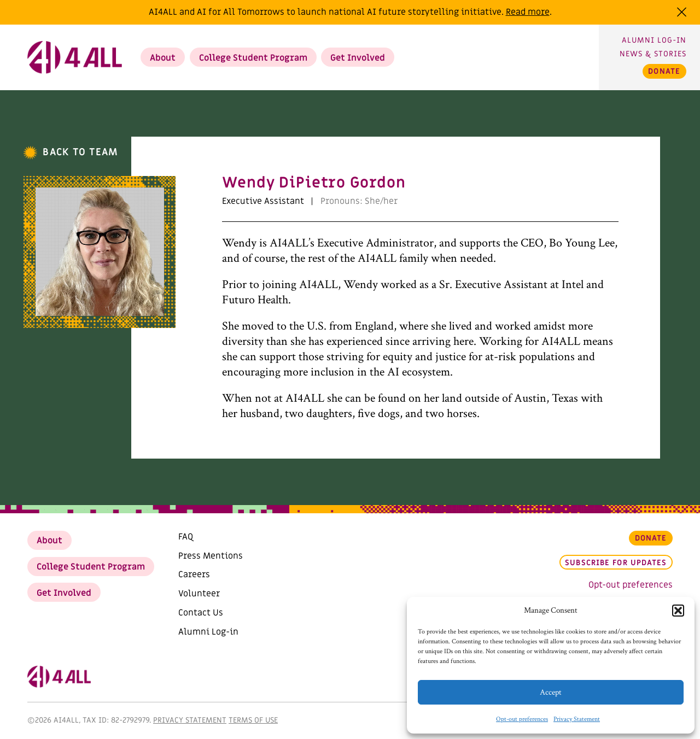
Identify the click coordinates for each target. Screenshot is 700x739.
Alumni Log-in (654, 40)
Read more (528, 12)
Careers (194, 574)
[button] (678, 611)
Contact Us (201, 613)
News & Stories (653, 54)
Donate (664, 71)
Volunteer (199, 594)
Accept (551, 692)
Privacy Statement (577, 719)
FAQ (186, 537)
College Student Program (253, 58)
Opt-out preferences (522, 719)
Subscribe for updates (616, 563)
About (163, 58)
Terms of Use (253, 720)
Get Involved (358, 58)
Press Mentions (211, 556)
